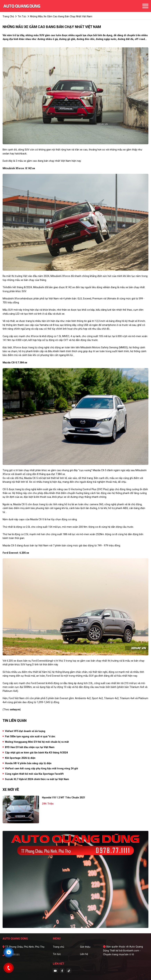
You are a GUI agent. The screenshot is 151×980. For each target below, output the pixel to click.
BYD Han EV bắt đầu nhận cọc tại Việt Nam (30, 747)
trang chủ (8, 16)
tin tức (22, 16)
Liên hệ (84, 954)
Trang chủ (59, 947)
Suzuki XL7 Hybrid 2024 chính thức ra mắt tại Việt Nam (37, 779)
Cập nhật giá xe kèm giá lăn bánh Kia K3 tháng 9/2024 (36, 753)
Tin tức (57, 954)
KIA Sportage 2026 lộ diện (20, 758)
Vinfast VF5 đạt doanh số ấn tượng (25, 731)
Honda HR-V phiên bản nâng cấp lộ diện (28, 763)
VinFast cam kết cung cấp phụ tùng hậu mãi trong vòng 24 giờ (41, 768)
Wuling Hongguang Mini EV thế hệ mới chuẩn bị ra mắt (37, 742)
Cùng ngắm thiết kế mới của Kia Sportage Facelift (34, 774)
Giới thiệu (85, 947)
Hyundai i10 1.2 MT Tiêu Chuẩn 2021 (64, 798)
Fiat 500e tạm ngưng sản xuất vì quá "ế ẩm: (30, 736)
